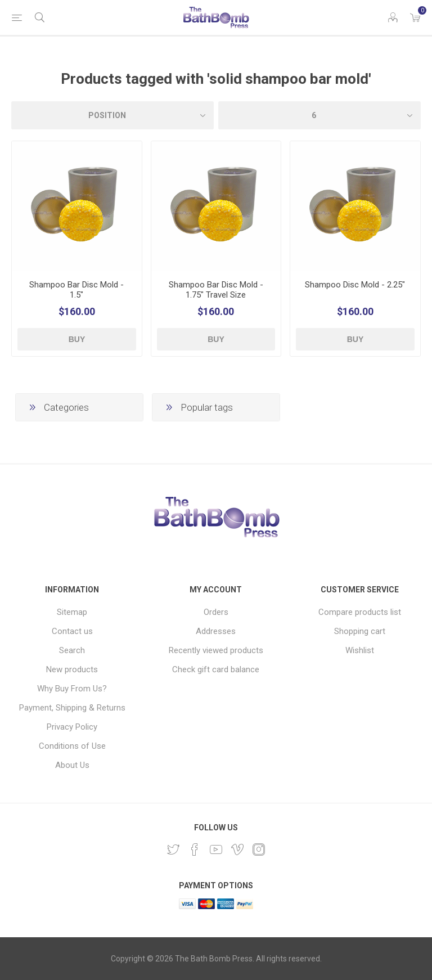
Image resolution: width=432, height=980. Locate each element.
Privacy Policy (72, 727)
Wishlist (360, 650)
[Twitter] (173, 849)
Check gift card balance (216, 669)
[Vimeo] (237, 849)
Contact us (72, 631)
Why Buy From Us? (72, 689)
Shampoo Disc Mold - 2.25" (355, 285)
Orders (216, 612)
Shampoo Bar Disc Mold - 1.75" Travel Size (216, 290)
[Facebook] (195, 849)
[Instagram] (259, 849)
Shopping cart (360, 631)
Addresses (216, 631)
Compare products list (360, 612)
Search (72, 650)
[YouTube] (216, 849)
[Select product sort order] (112, 115)
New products (72, 669)
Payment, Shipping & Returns (72, 708)
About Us (72, 765)
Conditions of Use (72, 746)
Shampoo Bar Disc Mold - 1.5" (76, 290)
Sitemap (72, 612)
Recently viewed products (216, 650)
